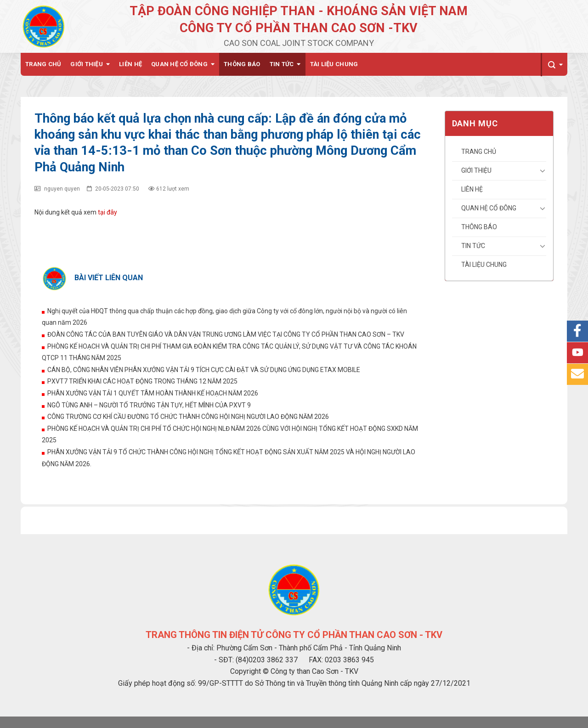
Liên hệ (130, 64)
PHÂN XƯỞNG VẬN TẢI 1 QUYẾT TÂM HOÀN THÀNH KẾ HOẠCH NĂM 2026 (153, 393)
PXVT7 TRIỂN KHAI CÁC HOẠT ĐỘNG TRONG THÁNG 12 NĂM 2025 (142, 381)
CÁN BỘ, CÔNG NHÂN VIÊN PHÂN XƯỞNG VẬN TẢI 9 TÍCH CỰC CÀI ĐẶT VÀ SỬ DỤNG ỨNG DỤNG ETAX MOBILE (204, 370)
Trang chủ (43, 64)
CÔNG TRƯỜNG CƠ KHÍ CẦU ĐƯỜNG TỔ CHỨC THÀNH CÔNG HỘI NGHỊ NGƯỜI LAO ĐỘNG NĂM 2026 (188, 417)
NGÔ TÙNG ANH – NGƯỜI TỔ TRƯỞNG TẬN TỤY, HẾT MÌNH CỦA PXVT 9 (149, 405)
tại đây (107, 212)
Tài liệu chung (334, 64)
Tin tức (282, 64)
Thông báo (242, 64)
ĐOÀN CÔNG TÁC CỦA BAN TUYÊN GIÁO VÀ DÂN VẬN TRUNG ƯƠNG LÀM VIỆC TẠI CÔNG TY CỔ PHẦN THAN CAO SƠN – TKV (226, 334)
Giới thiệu (87, 64)
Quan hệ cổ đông (179, 64)
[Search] (554, 65)
